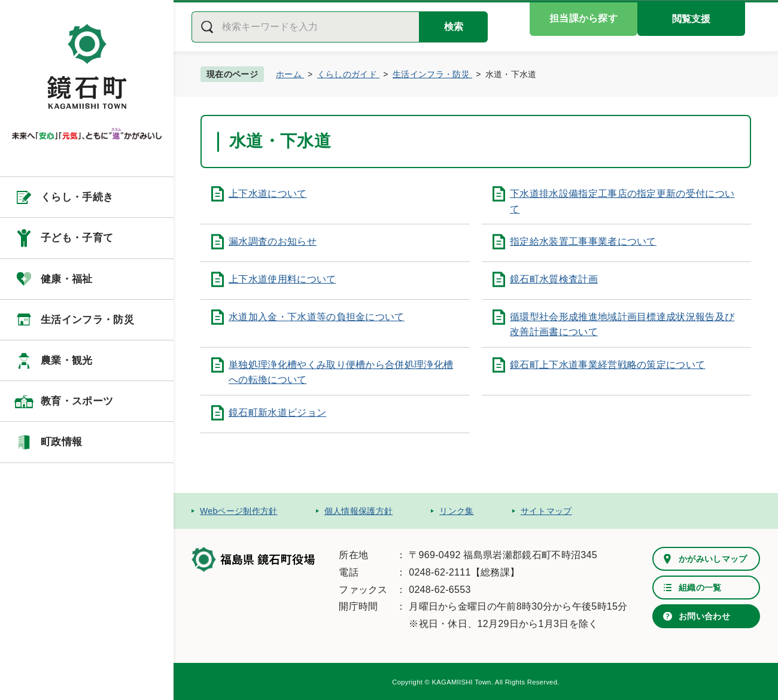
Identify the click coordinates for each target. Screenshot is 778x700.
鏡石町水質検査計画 (554, 279)
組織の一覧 (700, 588)
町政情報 (61, 442)
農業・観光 (67, 360)
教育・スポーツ (77, 401)
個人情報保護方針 (359, 511)
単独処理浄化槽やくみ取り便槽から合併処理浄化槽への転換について (341, 372)
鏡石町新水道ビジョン (277, 413)
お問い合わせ (704, 616)
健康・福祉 (67, 279)
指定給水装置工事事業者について (583, 241)
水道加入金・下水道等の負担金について (317, 317)
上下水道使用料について (282, 279)
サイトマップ (546, 511)
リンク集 (456, 511)
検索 (454, 27)
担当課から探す (583, 18)
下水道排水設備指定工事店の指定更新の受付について (622, 201)
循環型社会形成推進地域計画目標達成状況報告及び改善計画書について (622, 325)
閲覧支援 (691, 19)
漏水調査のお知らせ (273, 241)
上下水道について (268, 194)
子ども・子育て (77, 238)
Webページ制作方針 (239, 511)
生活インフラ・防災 (87, 320)
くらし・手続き (77, 197)
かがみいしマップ (713, 559)
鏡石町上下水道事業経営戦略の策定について (607, 365)
